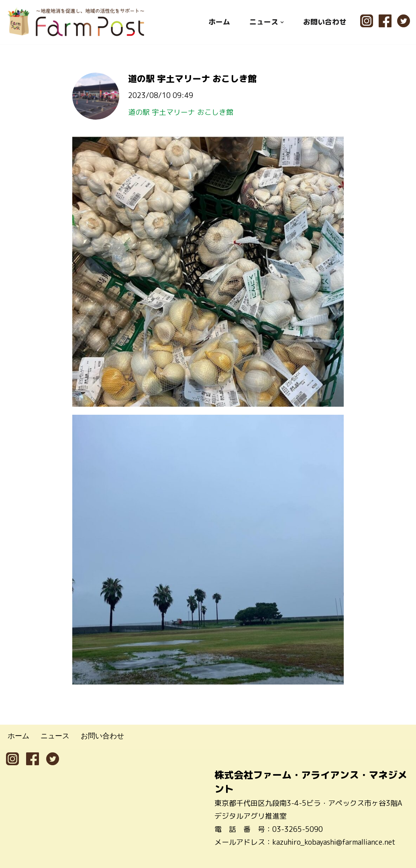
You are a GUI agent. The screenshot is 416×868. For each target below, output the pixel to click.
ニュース (55, 736)
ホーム (219, 22)
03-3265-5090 (298, 829)
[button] (282, 22)
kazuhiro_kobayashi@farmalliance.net (334, 842)
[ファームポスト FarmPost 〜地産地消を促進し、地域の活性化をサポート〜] (76, 22)
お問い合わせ (325, 22)
